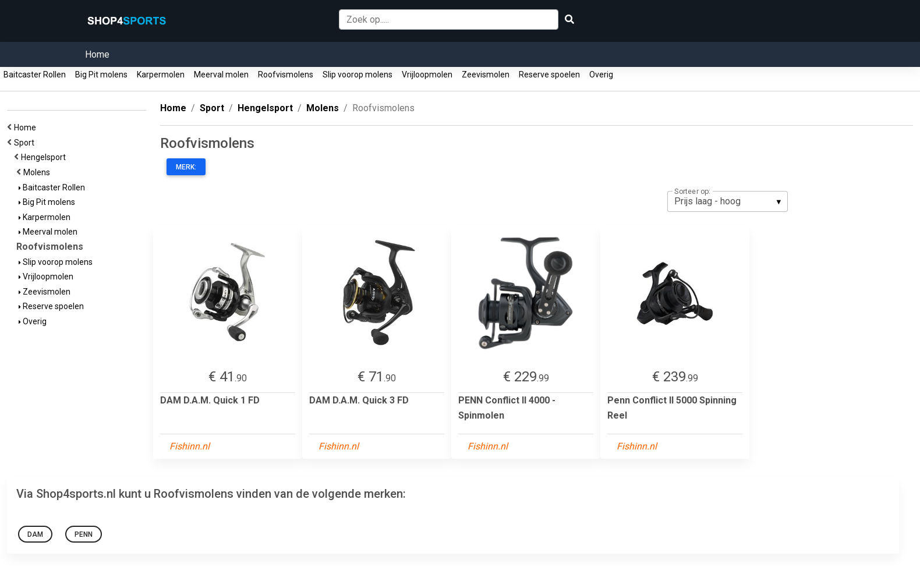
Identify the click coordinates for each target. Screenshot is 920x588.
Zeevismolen (486, 75)
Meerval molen (221, 75)
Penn (84, 534)
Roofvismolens (286, 75)
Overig (601, 75)
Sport (26, 143)
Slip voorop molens (358, 75)
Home (97, 54)
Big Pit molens (101, 75)
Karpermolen (161, 75)
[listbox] (728, 201)
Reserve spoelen (549, 75)
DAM (35, 534)
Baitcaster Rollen (35, 75)
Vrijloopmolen (427, 75)
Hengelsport (45, 157)
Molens (38, 172)
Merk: (186, 167)
